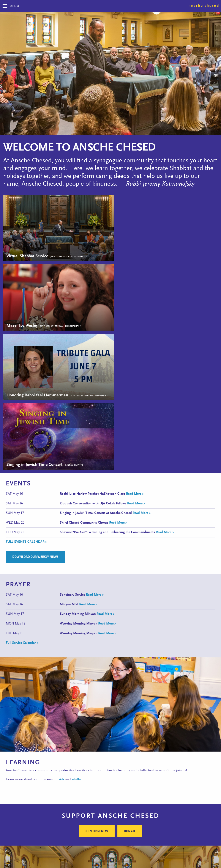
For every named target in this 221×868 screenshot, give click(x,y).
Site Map (110, 860)
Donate (130, 686)
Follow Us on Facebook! (110, 848)
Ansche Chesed (204, 6)
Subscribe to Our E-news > (132, 802)
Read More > (135, 349)
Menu (14, 6)
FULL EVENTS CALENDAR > (27, 397)
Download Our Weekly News (35, 412)
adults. (77, 634)
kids (61, 634)
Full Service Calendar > (22, 498)
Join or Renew (97, 686)
